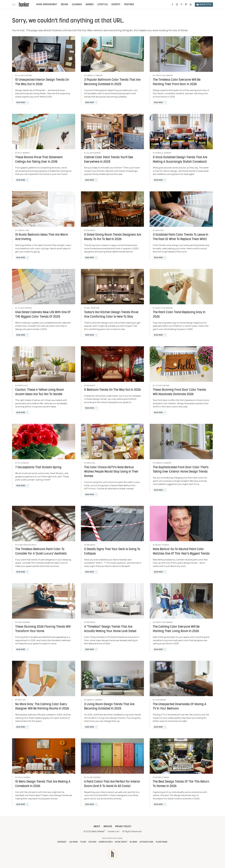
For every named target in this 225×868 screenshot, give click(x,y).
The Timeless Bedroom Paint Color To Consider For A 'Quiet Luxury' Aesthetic (41, 552)
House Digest (121, 842)
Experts (116, 5)
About (97, 827)
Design (65, 5)
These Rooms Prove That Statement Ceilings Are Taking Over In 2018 (39, 160)
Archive (108, 827)
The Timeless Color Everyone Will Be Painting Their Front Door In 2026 (177, 82)
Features (129, 5)
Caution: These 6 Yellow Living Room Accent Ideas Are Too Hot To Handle (40, 392)
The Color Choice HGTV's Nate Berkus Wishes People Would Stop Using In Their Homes (111, 472)
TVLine (83, 842)
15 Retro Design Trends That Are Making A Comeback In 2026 (43, 784)
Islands (134, 842)
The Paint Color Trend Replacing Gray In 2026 (179, 315)
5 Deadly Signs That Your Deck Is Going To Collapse (112, 552)
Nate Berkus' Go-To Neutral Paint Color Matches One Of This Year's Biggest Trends (181, 552)
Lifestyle (103, 5)
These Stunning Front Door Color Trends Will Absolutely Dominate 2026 (179, 392)
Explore (92, 842)
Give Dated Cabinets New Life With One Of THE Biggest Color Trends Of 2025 (43, 315)
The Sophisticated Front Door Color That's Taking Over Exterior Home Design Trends (181, 470)
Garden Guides (106, 842)
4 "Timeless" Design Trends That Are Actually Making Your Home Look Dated (110, 629)
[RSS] (191, 5)
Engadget (62, 842)
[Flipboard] (186, 5)
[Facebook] (172, 5)
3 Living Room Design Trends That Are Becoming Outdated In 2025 (109, 707)
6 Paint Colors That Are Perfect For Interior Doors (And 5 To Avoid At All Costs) (112, 784)
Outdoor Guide (147, 842)
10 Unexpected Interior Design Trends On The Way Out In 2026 (42, 82)
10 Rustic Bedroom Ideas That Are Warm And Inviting (42, 237)
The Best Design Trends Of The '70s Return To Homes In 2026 (181, 784)
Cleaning (77, 5)
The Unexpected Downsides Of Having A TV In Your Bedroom (180, 707)
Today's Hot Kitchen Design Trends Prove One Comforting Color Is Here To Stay (111, 315)
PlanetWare (162, 842)
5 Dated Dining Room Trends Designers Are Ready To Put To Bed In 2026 (113, 237)
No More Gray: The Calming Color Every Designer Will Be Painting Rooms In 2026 (42, 707)
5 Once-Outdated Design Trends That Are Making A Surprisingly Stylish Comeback (180, 160)
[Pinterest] (182, 5)
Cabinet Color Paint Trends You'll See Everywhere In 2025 (109, 160)
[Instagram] (177, 5)
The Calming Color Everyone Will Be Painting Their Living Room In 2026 (176, 629)
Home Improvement (47, 5)
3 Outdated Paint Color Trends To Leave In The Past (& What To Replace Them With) (181, 237)
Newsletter (204, 5)
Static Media (98, 832)
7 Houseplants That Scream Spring (38, 467)
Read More (21, 103)
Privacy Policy (123, 827)
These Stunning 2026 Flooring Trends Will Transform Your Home (43, 629)
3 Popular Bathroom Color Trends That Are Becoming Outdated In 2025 (112, 82)
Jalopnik (73, 842)
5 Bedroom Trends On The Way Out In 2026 (112, 390)
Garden (90, 5)
